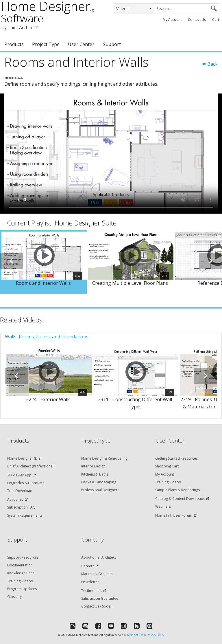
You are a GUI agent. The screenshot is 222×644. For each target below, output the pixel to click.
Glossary (14, 597)
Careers (88, 566)
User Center (81, 44)
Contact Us (197, 20)
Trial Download (20, 491)
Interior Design (93, 466)
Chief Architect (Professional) (31, 466)
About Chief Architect (99, 557)
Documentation (20, 565)
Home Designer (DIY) (24, 458)
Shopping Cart (167, 466)
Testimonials (92, 591)
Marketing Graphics (97, 574)
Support (112, 44)
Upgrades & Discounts (26, 483)
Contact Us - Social (96, 606)
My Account (172, 20)
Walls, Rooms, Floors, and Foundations (47, 337)
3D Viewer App (19, 475)
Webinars (163, 506)
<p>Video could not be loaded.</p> (111, 154)
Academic (15, 499)
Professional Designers (100, 490)
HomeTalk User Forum (174, 515)
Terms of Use (135, 635)
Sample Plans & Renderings (177, 490)
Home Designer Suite (86, 223)
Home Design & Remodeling (104, 458)
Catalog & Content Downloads (180, 499)
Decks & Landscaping (99, 482)
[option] (43, 262)
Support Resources (23, 557)
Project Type (46, 44)
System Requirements (25, 515)
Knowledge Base (21, 573)
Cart (216, 20)
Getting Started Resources (176, 458)
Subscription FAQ (21, 507)
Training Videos (168, 482)
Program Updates (22, 589)
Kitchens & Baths (95, 474)
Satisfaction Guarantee (100, 598)
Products (14, 44)
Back (210, 64)
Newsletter (90, 582)
